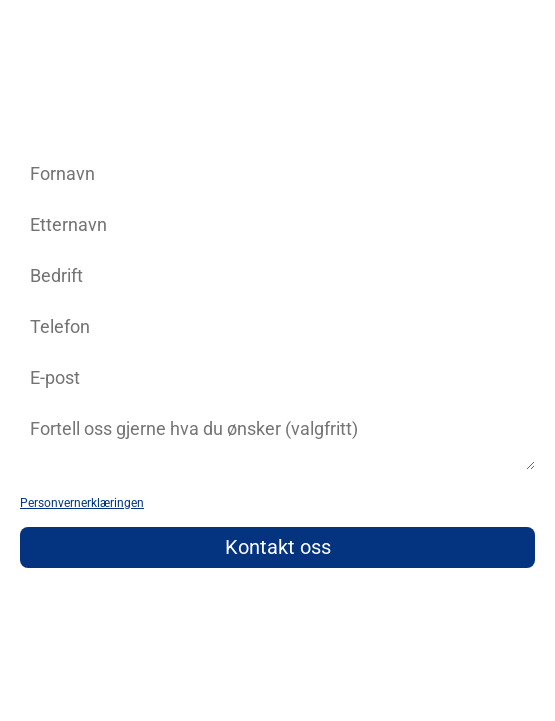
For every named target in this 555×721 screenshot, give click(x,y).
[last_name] (277, 224)
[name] (277, 173)
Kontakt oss (278, 547)
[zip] (277, 439)
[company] (277, 275)
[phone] (277, 326)
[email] (277, 377)
